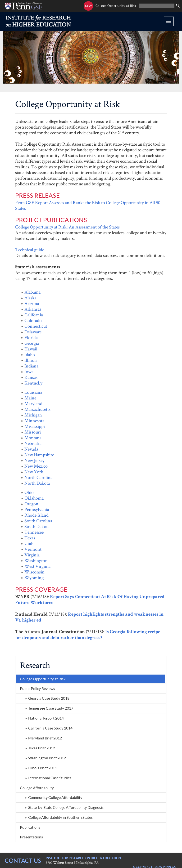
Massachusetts (37, 409)
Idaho (30, 354)
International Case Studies (50, 778)
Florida (31, 337)
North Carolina (38, 477)
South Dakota (37, 526)
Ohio (29, 492)
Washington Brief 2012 (47, 758)
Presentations (31, 837)
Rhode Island (36, 515)
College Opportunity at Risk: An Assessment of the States (67, 227)
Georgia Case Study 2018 (49, 698)
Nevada (31, 449)
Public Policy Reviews (37, 688)
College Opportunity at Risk (116, 6)
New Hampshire (39, 455)
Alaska (30, 298)
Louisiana (33, 392)
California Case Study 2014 (50, 728)
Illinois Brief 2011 (43, 768)
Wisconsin (34, 572)
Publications (30, 827)
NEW (88, 6)
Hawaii (31, 349)
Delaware (33, 332)
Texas (30, 538)
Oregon (31, 504)
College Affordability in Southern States (60, 817)
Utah (29, 543)
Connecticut (36, 326)
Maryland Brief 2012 (45, 738)
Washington (36, 560)
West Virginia (37, 566)
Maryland (33, 403)
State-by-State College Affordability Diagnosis (66, 807)
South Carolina (38, 521)
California (34, 315)
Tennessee (34, 532)
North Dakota (37, 483)
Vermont (33, 549)
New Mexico (36, 466)
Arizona (32, 303)
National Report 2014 (46, 718)
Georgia (32, 343)
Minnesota (34, 421)
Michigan (33, 415)
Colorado (33, 320)
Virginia (32, 555)
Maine (30, 398)
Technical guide (30, 250)
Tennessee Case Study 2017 (51, 708)
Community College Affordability (55, 797)
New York (34, 472)
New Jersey (34, 460)
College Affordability (37, 788)
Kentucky (33, 383)
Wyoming (34, 577)
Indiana (31, 366)
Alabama (32, 292)
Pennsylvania (37, 509)
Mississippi (35, 426)
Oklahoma (34, 498)
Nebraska (33, 443)
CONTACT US (23, 860)
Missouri (33, 432)
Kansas (31, 377)
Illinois (31, 360)
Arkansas (33, 309)
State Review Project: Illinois (154, 88)
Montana (33, 438)
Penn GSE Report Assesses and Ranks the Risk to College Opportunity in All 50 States (88, 205)
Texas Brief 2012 (42, 748)
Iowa (29, 371)
